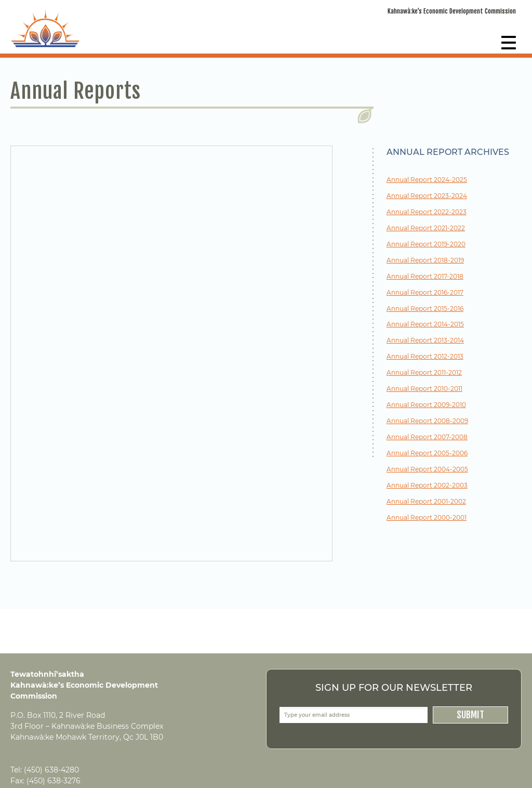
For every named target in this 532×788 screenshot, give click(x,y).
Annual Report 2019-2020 (426, 245)
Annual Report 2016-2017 (425, 293)
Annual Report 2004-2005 (427, 470)
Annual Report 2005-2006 (427, 454)
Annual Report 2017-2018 (425, 277)
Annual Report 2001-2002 (426, 502)
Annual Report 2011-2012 (424, 373)
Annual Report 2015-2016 (425, 309)
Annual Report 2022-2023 (427, 212)
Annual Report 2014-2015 (425, 325)
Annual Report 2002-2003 (427, 486)
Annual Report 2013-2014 (425, 341)
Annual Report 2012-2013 (425, 357)
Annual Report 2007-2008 (427, 437)
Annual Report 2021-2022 (426, 228)
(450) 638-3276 (54, 781)
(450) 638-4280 (51, 770)
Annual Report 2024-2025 (427, 180)
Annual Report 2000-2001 (427, 518)
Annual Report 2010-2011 (424, 389)
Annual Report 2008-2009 (427, 421)
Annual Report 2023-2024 (427, 196)
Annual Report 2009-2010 (426, 405)
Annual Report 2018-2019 (425, 261)
